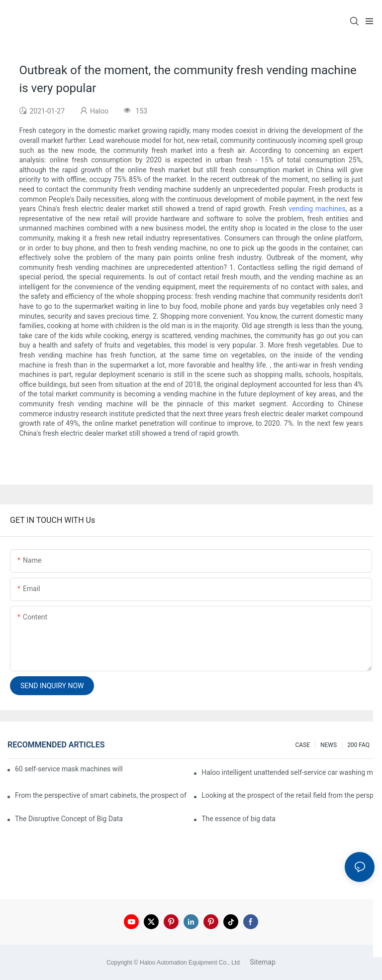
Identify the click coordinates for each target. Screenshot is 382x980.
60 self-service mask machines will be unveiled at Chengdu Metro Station (69, 769)
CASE (302, 745)
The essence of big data (239, 819)
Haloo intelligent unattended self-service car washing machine (288, 772)
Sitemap (262, 962)
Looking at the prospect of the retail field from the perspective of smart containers (288, 795)
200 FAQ (358, 745)
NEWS (329, 745)
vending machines (317, 209)
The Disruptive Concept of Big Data (69, 819)
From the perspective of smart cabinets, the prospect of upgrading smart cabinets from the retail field (101, 795)
